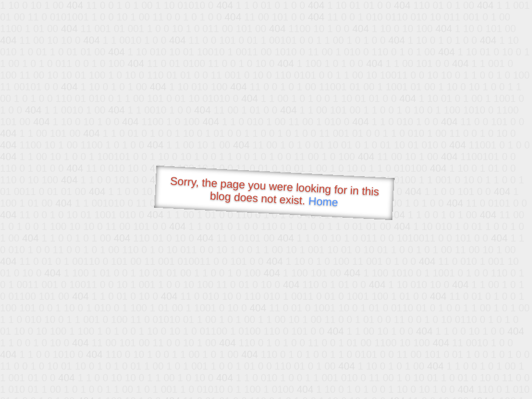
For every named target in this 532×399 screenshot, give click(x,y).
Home (323, 201)
